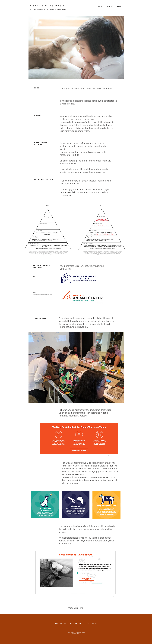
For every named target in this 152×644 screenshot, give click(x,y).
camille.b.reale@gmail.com (76, 632)
